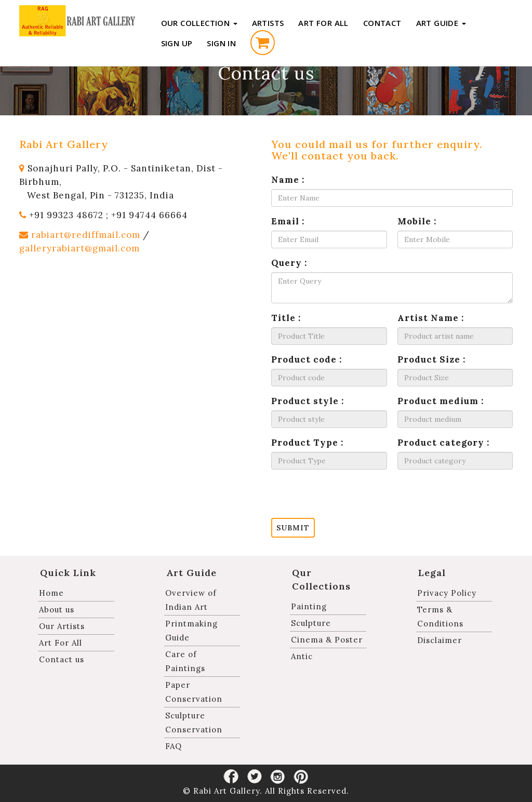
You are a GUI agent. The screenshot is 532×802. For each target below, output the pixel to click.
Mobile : (417, 221)
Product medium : (441, 401)
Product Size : (431, 359)
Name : (288, 180)
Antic (302, 656)
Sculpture (311, 623)
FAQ (174, 746)
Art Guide (441, 23)
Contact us (62, 659)
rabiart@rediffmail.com (86, 235)
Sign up (177, 43)
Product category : (443, 443)
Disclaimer (440, 640)
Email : (288, 221)
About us (57, 610)
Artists (268, 23)
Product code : (307, 359)
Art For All (323, 23)
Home (51, 593)
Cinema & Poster (327, 640)
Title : (286, 318)
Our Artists (62, 626)
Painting (309, 606)
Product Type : (307, 443)
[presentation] (350, 498)
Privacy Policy (447, 593)
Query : (289, 263)
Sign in (221, 43)
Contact (382, 23)
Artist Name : (431, 318)
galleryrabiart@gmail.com (79, 248)
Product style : (308, 401)
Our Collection (199, 23)
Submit (293, 528)
